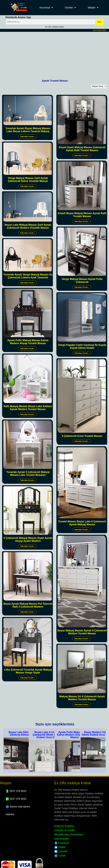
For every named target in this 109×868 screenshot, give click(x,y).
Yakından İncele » (27, 136)
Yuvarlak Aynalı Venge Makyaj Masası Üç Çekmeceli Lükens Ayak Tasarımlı (28, 276)
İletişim (92, 8)
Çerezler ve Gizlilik (65, 830)
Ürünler (69, 8)
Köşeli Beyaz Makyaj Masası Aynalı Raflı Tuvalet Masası (82, 215)
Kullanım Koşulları (64, 826)
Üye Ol (96, 30)
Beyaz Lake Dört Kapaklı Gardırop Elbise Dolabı (23, 733)
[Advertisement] (55, 53)
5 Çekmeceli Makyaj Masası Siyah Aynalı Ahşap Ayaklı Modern (28, 539)
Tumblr (60, 856)
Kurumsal (45, 8)
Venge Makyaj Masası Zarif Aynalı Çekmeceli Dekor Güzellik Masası (28, 180)
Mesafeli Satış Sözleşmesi (69, 834)
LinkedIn (61, 851)
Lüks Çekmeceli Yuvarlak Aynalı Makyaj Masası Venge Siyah (28, 671)
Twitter (60, 847)
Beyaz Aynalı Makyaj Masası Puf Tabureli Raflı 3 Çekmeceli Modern (28, 605)
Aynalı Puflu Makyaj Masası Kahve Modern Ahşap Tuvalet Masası (28, 342)
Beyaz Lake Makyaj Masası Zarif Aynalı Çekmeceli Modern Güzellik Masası (28, 226)
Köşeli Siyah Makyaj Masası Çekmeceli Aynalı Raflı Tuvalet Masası (82, 149)
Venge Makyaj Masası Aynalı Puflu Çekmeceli (82, 281)
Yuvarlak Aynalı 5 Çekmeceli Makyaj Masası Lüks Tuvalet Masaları (28, 474)
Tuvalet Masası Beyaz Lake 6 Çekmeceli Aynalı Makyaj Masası (82, 523)
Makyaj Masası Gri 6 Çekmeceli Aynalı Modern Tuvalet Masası (82, 698)
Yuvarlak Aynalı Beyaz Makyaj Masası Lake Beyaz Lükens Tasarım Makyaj (28, 130)
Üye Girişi (102, 30)
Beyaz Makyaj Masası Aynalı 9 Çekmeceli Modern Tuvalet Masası (82, 632)
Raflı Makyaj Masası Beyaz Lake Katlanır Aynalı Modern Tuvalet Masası (28, 408)
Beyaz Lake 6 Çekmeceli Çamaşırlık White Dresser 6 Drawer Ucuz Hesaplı (49, 735)
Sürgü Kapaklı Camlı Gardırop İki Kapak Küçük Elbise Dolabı (82, 346)
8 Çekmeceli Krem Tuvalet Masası (82, 436)
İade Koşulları (62, 839)
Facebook (62, 843)
